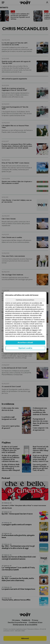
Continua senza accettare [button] (25, 300)
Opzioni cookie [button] (25, 348)
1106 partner (26, 328)
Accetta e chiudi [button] (25, 343)
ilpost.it (35, 330)
